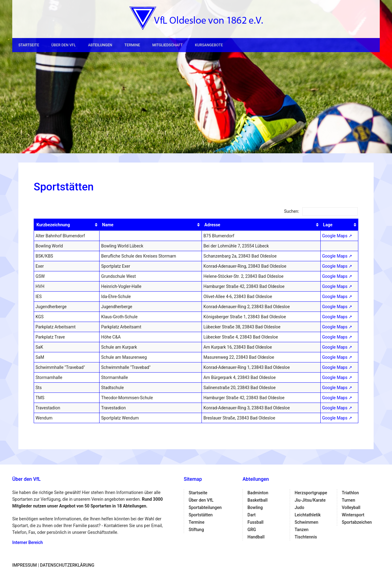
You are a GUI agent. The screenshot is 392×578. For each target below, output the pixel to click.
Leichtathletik (308, 515)
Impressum (24, 565)
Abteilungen (100, 45)
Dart (252, 515)
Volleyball (351, 507)
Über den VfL (64, 45)
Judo (299, 507)
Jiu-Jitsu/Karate (310, 500)
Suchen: (321, 211)
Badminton (258, 493)
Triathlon (350, 493)
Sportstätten (201, 515)
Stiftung (196, 530)
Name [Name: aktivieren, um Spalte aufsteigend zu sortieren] (108, 225)
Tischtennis (306, 537)
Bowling (255, 507)
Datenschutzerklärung (67, 565)
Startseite (29, 45)
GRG (252, 530)
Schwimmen (306, 522)
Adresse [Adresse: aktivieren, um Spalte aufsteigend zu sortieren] (212, 225)
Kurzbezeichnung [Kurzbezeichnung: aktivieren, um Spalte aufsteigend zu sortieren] (53, 225)
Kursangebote (209, 45)
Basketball (257, 500)
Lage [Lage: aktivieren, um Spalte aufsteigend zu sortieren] (328, 225)
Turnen (349, 500)
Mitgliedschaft (167, 45)
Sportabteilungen (205, 507)
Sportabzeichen (357, 522)
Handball (256, 537)
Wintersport (353, 515)
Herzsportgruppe (311, 493)
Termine (132, 45)
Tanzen (302, 530)
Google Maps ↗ (337, 236)
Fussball (255, 522)
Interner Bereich (28, 542)
